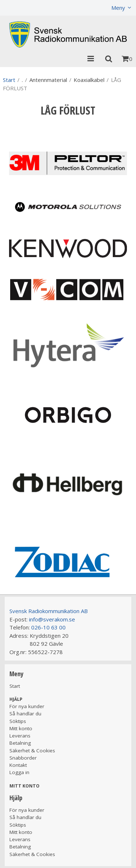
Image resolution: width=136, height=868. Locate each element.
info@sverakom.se (52, 619)
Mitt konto (21, 728)
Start (9, 80)
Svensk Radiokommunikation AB (49, 611)
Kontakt (18, 765)
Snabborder (23, 758)
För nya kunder (27, 706)
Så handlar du (25, 714)
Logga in (19, 772)
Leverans (20, 736)
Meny (118, 8)
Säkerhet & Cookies (32, 751)
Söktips (18, 721)
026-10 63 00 (48, 627)
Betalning (20, 743)
